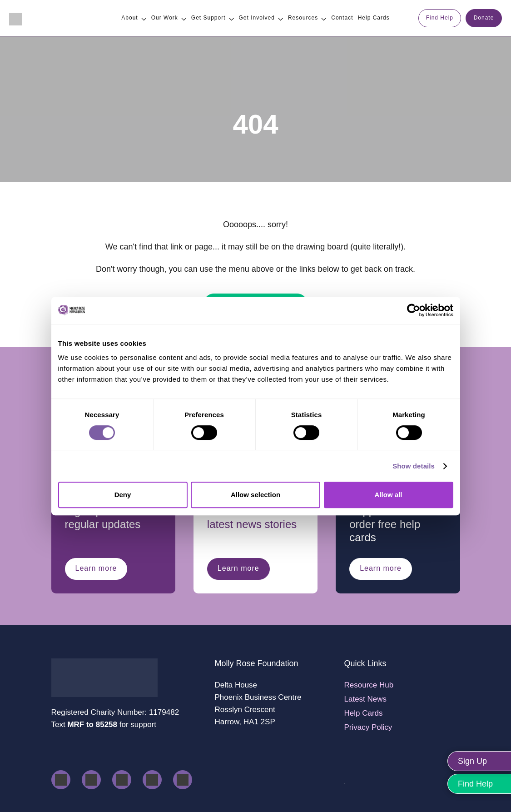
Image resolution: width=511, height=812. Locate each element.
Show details (414, 466)
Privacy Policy (368, 727)
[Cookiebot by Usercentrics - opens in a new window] (414, 310)
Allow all (389, 495)
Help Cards (364, 713)
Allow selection (256, 495)
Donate (484, 18)
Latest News (366, 699)
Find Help (440, 18)
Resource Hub (369, 685)
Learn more (96, 568)
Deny (123, 495)
